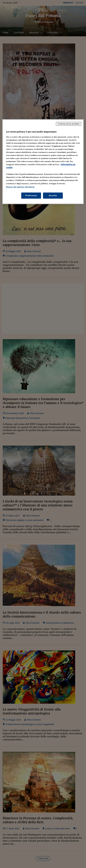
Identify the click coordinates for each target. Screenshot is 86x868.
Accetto (53, 195)
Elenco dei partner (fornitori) (20, 187)
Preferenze (31, 195)
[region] (43, 162)
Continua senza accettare (69, 124)
